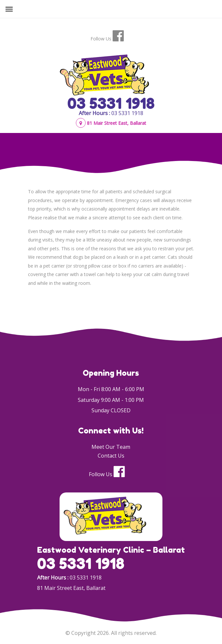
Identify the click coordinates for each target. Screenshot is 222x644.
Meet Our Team (111, 447)
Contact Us (111, 456)
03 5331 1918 (111, 103)
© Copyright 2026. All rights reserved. (111, 633)
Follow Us (101, 39)
